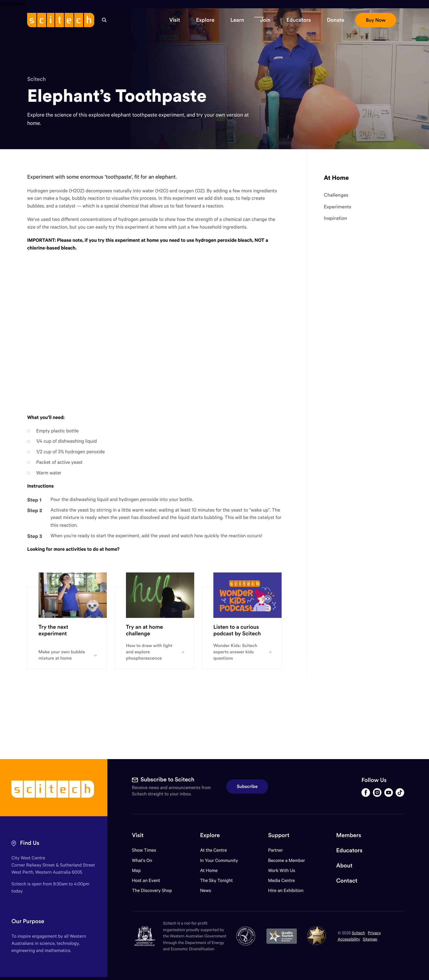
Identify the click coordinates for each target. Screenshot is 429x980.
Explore (210, 835)
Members (349, 835)
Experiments (338, 207)
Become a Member (287, 860)
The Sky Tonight (216, 880)
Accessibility (349, 939)
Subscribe (247, 787)
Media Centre (281, 880)
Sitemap (370, 939)
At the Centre (213, 850)
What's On (142, 860)
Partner (276, 850)
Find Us (30, 843)
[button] (175, 20)
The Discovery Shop (152, 890)
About (344, 866)
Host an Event (146, 880)
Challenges (336, 195)
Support (279, 835)
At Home (336, 178)
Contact (347, 881)
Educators (349, 850)
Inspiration (336, 218)
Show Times (144, 850)
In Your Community (219, 860)
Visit (138, 835)
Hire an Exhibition (286, 890)
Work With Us (282, 870)
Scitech (36, 79)
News (205, 890)
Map (140, 870)
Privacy (374, 933)
